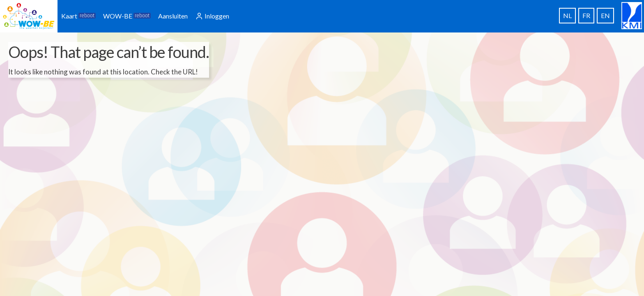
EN (605, 15)
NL (567, 15)
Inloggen (212, 16)
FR (586, 15)
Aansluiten (173, 16)
